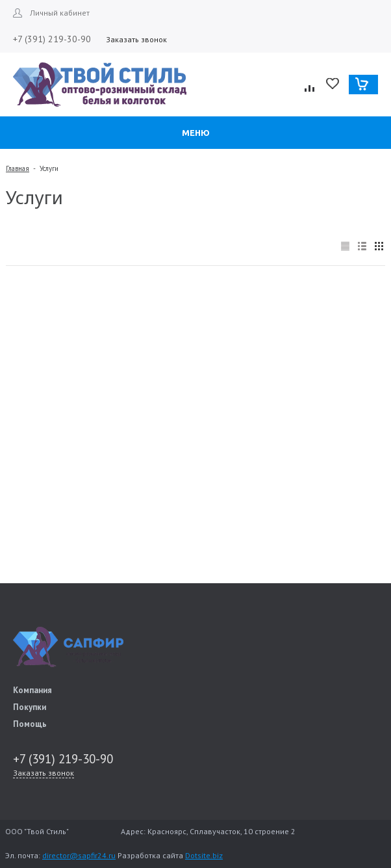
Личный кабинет (60, 13)
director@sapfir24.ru (79, 855)
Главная (18, 168)
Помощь (30, 724)
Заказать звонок (136, 39)
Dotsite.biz (204, 855)
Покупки (30, 707)
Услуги (49, 168)
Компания (32, 690)
